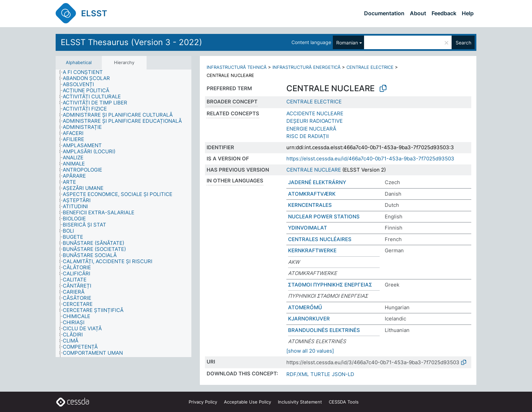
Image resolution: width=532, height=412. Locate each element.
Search (463, 43)
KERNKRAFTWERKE (312, 250)
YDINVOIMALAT (308, 228)
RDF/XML (298, 374)
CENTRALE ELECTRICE (370, 67)
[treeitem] (86, 72)
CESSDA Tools (344, 402)
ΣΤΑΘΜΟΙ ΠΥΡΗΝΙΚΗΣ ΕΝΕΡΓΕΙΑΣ (330, 285)
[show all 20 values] (310, 351)
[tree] (123, 213)
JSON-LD (343, 374)
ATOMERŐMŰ (305, 307)
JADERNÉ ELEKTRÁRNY (317, 182)
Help (468, 13)
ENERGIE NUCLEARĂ (311, 129)
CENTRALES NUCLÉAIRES (320, 239)
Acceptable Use (248, 402)
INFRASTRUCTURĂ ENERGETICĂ (307, 67)
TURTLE (320, 374)
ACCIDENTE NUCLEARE (315, 113)
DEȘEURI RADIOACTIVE (315, 121)
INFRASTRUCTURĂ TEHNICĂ (237, 67)
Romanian (347, 43)
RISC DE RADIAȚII (308, 136)
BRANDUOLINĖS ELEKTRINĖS (324, 330)
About (418, 13)
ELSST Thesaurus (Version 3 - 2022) (131, 42)
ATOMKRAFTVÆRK (312, 194)
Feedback (444, 13)
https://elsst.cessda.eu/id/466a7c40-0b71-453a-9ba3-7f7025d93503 (370, 159)
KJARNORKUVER (309, 319)
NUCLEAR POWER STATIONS (324, 217)
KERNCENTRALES (310, 205)
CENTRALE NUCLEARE (314, 170)
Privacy (203, 402)
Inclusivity (300, 402)
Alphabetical (79, 62)
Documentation (384, 13)
